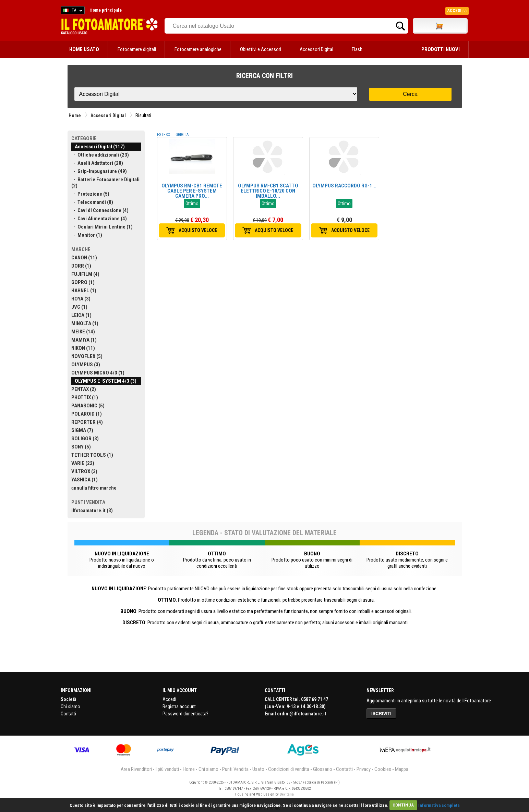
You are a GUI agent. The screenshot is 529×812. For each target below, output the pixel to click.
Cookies (383, 769)
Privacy (364, 769)
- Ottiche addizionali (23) (100, 155)
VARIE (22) (83, 463)
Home (75, 115)
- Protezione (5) (90, 194)
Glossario (323, 769)
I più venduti (167, 769)
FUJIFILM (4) (85, 274)
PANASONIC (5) (88, 406)
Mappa (402, 769)
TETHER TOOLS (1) (92, 455)
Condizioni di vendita (289, 769)
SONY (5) (81, 447)
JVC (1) (79, 307)
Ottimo (192, 204)
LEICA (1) (81, 315)
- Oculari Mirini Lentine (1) (102, 227)
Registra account (179, 706)
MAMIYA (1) (84, 340)
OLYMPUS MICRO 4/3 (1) (98, 373)
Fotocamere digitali (137, 49)
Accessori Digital (316, 49)
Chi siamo (70, 706)
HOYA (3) (81, 299)
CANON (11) (84, 258)
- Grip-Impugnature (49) (99, 171)
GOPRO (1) (83, 282)
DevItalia (287, 794)
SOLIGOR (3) (85, 439)
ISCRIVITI (381, 713)
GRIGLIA (182, 135)
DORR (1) (81, 266)
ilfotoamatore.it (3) (92, 510)
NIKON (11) (83, 348)
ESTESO (164, 135)
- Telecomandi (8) (92, 202)
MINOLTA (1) (85, 323)
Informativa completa (439, 805)
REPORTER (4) (87, 422)
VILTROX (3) (84, 471)
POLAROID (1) (87, 414)
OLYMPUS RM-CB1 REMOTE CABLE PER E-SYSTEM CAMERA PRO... (192, 191)
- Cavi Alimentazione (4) (99, 219)
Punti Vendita (235, 769)
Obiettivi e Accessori (261, 49)
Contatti (68, 714)
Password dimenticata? (185, 714)
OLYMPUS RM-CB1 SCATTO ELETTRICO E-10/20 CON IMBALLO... (268, 191)
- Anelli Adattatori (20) (97, 163)
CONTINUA (403, 805)
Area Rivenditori (136, 769)
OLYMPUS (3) (86, 365)
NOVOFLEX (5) (87, 356)
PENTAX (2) (84, 389)
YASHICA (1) (85, 480)
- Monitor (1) (87, 235)
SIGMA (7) (82, 430)
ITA (71, 11)
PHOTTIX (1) (85, 397)
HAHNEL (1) (84, 291)
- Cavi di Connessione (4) (100, 210)
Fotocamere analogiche (198, 49)
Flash (357, 49)
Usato (258, 769)
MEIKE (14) (83, 332)
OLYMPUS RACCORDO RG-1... (344, 186)
